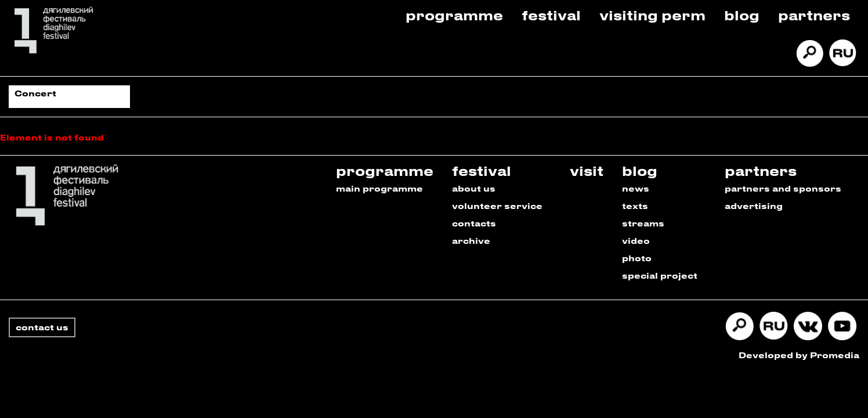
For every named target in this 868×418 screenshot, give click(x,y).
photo (637, 258)
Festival (551, 15)
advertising (754, 206)
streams (643, 223)
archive (471, 241)
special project (660, 275)
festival (482, 170)
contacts (474, 223)
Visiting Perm (652, 15)
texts (635, 206)
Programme (454, 15)
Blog (742, 15)
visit (587, 170)
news (636, 188)
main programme (379, 188)
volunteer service (497, 206)
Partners (814, 15)
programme (385, 170)
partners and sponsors (783, 188)
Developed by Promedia (799, 355)
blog (640, 170)
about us (474, 188)
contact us (42, 327)
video (636, 241)
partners (761, 170)
